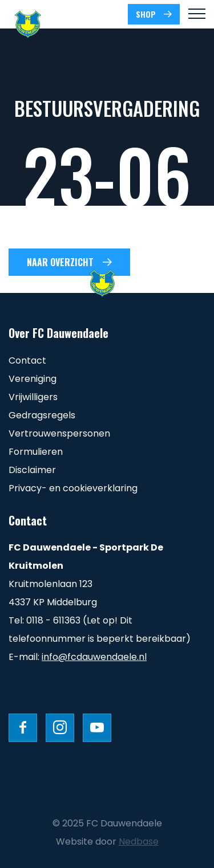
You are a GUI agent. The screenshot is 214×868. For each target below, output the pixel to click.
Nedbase (139, 841)
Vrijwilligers (33, 397)
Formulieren (36, 452)
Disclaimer (32, 470)
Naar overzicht (60, 262)
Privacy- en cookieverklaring (73, 488)
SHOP (146, 14)
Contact (27, 360)
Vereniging (33, 379)
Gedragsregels (42, 415)
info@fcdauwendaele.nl (94, 657)
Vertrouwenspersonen (59, 433)
